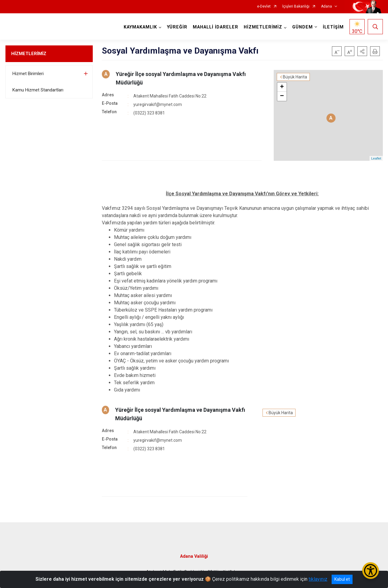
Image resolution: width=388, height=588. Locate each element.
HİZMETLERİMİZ (29, 54)
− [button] (282, 96)
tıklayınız (318, 579)
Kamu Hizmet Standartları (38, 90)
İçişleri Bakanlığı (296, 7)
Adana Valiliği (194, 556)
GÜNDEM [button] (303, 27)
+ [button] (282, 87)
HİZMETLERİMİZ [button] (263, 27)
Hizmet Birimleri (28, 74)
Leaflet (376, 158)
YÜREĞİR (177, 27)
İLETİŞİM (333, 27)
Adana (326, 7)
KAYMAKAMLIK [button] (140, 27)
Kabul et (342, 579)
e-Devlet (264, 7)
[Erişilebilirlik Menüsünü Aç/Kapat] (371, 571)
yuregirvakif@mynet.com (158, 104)
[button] (362, 51)
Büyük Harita (295, 77)
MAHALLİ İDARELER (216, 27)
